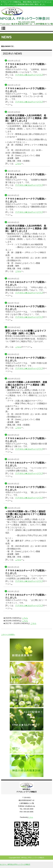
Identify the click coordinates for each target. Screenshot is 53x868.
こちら (18, 163)
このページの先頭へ (8, 634)
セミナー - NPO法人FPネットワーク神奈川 (15, 864)
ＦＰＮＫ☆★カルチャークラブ (29, 75)
